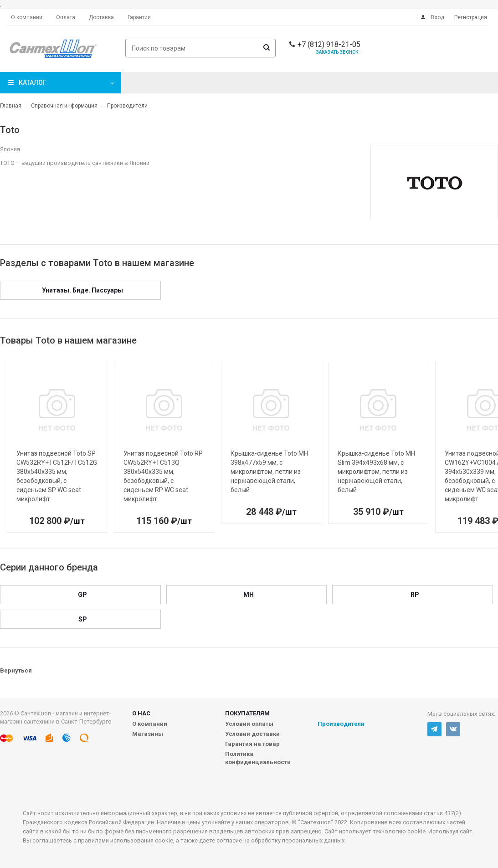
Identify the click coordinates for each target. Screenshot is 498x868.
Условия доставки (252, 734)
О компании (150, 724)
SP (83, 619)
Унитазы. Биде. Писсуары (82, 290)
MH (249, 595)
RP (415, 595)
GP (82, 595)
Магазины (148, 734)
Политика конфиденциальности (258, 758)
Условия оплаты (249, 724)
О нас (141, 713)
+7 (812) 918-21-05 (329, 44)
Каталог (33, 82)
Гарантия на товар (252, 744)
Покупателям (247, 713)
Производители (341, 724)
